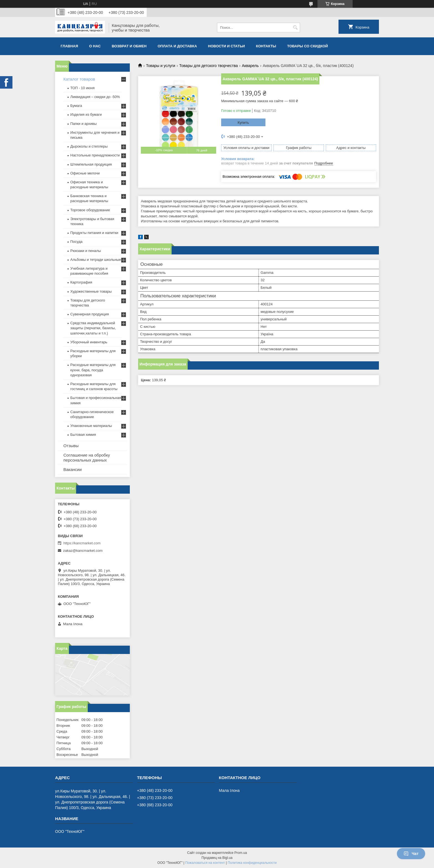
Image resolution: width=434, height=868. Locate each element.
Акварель (250, 66)
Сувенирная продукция (90, 314)
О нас (95, 46)
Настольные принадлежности (95, 155)
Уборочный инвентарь (89, 342)
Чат (411, 854)
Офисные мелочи (85, 173)
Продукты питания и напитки (94, 233)
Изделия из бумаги (86, 114)
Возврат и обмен (129, 46)
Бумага (76, 106)
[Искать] (295, 28)
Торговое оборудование (90, 210)
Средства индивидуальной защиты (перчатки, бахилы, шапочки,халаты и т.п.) (93, 328)
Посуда (76, 242)
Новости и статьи (227, 46)
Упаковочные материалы (91, 426)
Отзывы (71, 446)
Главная (69, 46)
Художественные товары (91, 291)
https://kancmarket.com (82, 543)
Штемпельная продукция (91, 164)
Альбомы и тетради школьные (96, 260)
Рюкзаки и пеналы (86, 251)
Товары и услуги (161, 66)
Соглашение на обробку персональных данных (87, 458)
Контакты (266, 46)
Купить (243, 123)
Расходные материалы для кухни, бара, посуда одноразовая (93, 370)
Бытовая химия (83, 435)
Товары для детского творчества (209, 66)
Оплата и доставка (177, 46)
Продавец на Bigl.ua (217, 858)
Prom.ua (241, 853)
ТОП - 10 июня (82, 88)
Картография (81, 282)
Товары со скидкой (308, 46)
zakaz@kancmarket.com (83, 551)
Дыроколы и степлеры (89, 146)
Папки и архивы (83, 124)
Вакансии (73, 469)
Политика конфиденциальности (252, 863)
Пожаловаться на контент (205, 863)
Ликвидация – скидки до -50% (95, 97)
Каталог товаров (79, 79)
